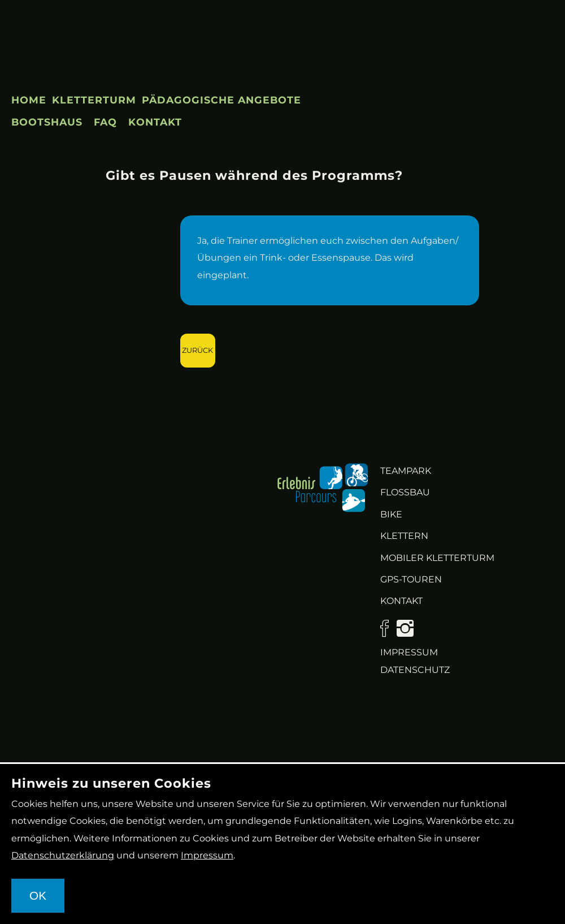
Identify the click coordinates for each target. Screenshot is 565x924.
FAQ (105, 122)
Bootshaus (47, 122)
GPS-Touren (411, 579)
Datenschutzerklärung (63, 855)
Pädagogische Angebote (221, 100)
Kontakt (155, 122)
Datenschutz (415, 670)
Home (29, 100)
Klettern (404, 536)
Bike (391, 514)
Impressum (409, 652)
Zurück (197, 350)
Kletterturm (94, 100)
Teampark (406, 471)
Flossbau (405, 492)
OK (38, 895)
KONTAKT (401, 601)
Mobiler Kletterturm (437, 558)
